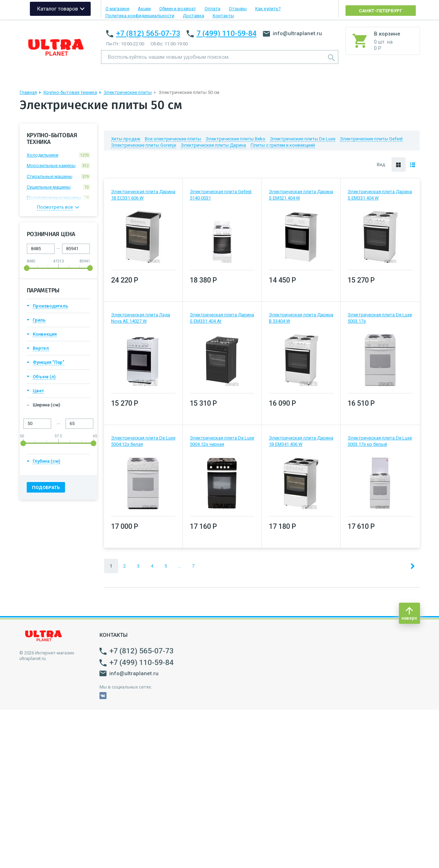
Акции (144, 9)
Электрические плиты (128, 92)
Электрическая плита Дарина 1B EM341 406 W (301, 441)
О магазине (117, 9)
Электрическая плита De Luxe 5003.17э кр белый (380, 441)
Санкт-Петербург (380, 11)
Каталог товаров (57, 9)
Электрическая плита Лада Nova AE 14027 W (141, 318)
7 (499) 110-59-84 (227, 33)
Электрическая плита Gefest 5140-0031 (221, 195)
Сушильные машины (58, 187)
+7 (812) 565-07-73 (148, 33)
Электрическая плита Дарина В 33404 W (301, 318)
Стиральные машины (58, 177)
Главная (28, 92)
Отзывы (238, 9)
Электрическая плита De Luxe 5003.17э (380, 318)
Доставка (193, 16)
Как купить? (268, 9)
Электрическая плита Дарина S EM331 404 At (222, 318)
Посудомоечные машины (58, 198)
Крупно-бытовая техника (70, 92)
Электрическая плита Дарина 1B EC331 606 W (143, 195)
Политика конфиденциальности (140, 16)
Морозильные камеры (58, 166)
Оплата (212, 9)
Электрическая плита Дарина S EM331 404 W (380, 195)
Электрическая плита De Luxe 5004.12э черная (222, 441)
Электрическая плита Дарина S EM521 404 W (301, 195)
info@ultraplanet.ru (292, 33)
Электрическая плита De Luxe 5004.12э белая (143, 441)
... (179, 566)
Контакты (223, 16)
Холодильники (58, 155)
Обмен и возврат (178, 9)
